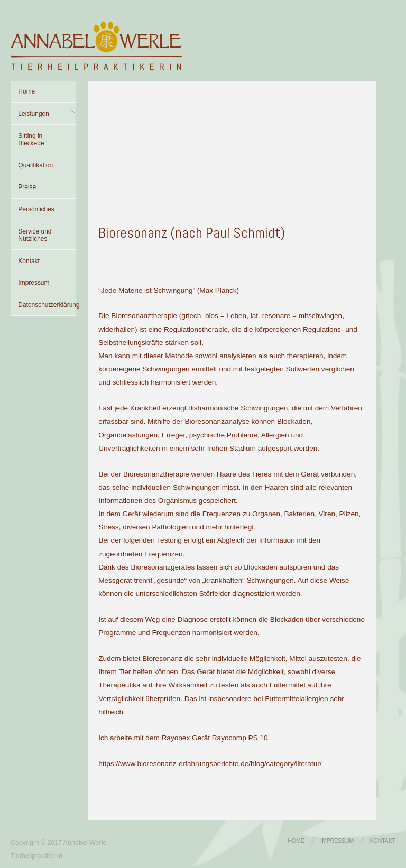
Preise (27, 187)
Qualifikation (35, 165)
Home (26, 91)
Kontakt (29, 261)
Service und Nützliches (35, 235)
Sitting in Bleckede (31, 139)
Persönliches (36, 209)
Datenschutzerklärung (47, 305)
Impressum (34, 283)
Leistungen (34, 114)
